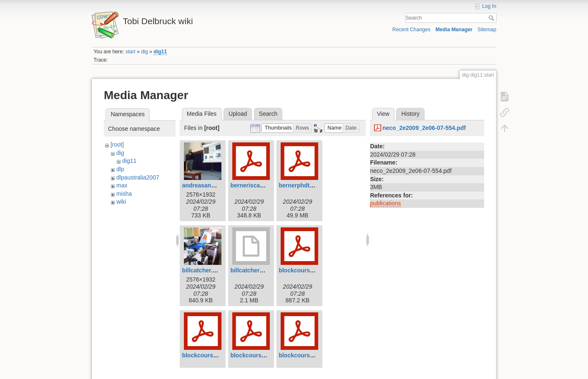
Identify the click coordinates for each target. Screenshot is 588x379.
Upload (238, 114)
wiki (121, 202)
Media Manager (454, 30)
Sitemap (487, 30)
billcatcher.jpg (201, 270)
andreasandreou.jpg (210, 185)
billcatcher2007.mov (258, 270)
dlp (120, 169)
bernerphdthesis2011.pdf (313, 185)
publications (385, 203)
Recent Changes (411, 30)
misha (124, 194)
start (131, 52)
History (410, 114)
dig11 (160, 52)
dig (144, 52)
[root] (117, 145)
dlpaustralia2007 (138, 177)
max (122, 185)
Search (492, 18)
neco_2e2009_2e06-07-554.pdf (424, 128)
